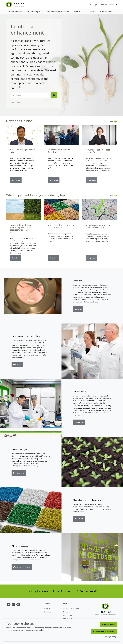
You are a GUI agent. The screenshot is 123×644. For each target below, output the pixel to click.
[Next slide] (116, 122)
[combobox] (30, 95)
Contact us (79, 422)
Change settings (111, 637)
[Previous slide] (111, 122)
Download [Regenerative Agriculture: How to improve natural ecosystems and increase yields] (16, 259)
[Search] (54, 95)
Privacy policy (68, 612)
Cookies (41, 630)
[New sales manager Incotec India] (24, 136)
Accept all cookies (108, 625)
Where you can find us (22, 567)
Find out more (19, 473)
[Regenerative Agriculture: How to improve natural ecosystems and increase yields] (24, 210)
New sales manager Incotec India (22, 152)
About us (78, 309)
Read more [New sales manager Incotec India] (16, 181)
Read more (17, 364)
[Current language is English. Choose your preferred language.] (113, 5)
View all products (17, 102)
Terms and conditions (71, 609)
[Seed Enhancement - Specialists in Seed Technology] (15, 5)
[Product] (30, 95)
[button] (15, 12)
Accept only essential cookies (104, 631)
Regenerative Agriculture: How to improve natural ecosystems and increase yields (21, 229)
